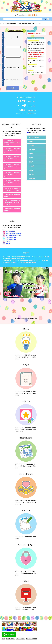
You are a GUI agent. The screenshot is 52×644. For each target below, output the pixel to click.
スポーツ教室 (32, 150)
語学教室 (31, 162)
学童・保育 (32, 174)
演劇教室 (31, 170)
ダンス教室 (32, 146)
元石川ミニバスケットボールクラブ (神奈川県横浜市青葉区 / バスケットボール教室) (12, 203)
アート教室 (32, 166)
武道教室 (31, 154)
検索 (13, 88)
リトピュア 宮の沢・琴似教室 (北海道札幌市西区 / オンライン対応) (12, 189)
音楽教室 (31, 142)
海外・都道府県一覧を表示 (16, 31)
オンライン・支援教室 (34, 137)
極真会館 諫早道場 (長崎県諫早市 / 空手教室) (12, 210)
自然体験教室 (32, 178)
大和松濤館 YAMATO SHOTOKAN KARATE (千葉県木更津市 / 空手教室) (12, 142)
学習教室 (31, 158)
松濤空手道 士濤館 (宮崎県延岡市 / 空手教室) (12, 196)
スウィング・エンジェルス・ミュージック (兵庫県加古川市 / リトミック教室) (12, 150)
